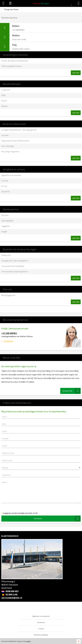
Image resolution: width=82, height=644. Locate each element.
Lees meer (76, 73)
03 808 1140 (9, 595)
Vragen (4, 231)
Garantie (5, 135)
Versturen (57, 519)
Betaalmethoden (12, 84)
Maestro (5, 106)
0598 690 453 (10, 591)
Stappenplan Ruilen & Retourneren (15, 141)
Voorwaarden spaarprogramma (15, 271)
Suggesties (6, 226)
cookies (28, 641)
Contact (41, 629)
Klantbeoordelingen (41, 635)
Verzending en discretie (15, 55)
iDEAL (4, 95)
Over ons (7, 289)
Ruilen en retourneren (14, 124)
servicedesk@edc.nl (12, 598)
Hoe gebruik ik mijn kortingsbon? (15, 261)
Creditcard (6, 90)
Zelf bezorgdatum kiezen (11, 66)
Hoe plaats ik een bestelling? (13, 266)
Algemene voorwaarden (11, 175)
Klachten (5, 215)
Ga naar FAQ (72, 391)
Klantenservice (11, 209)
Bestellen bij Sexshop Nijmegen (20, 249)
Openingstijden (7, 221)
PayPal (4, 101)
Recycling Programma (10, 152)
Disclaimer (6, 191)
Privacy (4, 186)
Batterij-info (6, 255)
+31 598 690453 (9, 333)
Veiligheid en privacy (14, 169)
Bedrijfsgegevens (8, 295)
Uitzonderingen (8, 146)
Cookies (5, 181)
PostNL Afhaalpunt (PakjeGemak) (15, 61)
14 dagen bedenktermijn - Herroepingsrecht (19, 130)
